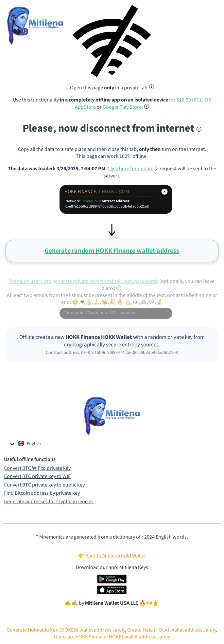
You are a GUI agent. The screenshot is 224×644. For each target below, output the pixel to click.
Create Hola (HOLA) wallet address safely (172, 630)
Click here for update (130, 169)
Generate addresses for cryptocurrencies (49, 502)
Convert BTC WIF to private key (37, 468)
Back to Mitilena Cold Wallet (116, 556)
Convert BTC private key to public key (44, 485)
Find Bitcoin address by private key (42, 493)
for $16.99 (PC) (185, 100)
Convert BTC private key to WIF (37, 477)
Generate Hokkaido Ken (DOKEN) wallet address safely (66, 630)
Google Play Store (122, 107)
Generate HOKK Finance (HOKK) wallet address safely (112, 637)
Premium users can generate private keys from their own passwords (84, 281)
